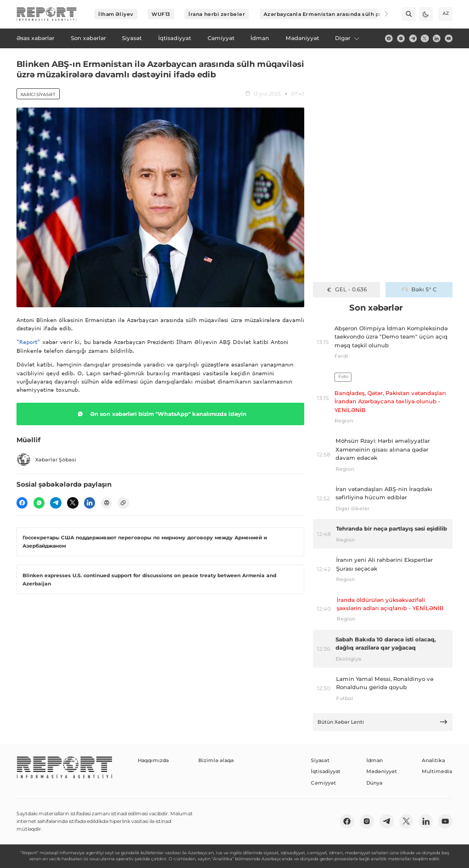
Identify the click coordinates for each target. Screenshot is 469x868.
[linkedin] (437, 38)
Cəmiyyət (323, 783)
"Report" (28, 342)
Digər (348, 38)
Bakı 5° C (419, 289)
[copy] (123, 503)
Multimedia (437, 771)
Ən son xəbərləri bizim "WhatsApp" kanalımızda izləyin (161, 414)
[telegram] (413, 38)
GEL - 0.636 (346, 289)
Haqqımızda (153, 760)
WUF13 (161, 14)
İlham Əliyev (116, 14)
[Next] (381, 14)
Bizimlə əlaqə (216, 760)
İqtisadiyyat (326, 771)
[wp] (39, 503)
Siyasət (320, 760)
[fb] (389, 38)
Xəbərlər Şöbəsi (46, 460)
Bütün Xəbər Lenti (383, 722)
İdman (375, 760)
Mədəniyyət (382, 771)
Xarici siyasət (38, 94)
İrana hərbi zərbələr (217, 14)
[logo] (47, 14)
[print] (107, 503)
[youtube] (449, 38)
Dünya (374, 783)
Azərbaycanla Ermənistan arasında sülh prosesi (330, 14)
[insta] (401, 38)
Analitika (433, 760)
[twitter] (425, 38)
